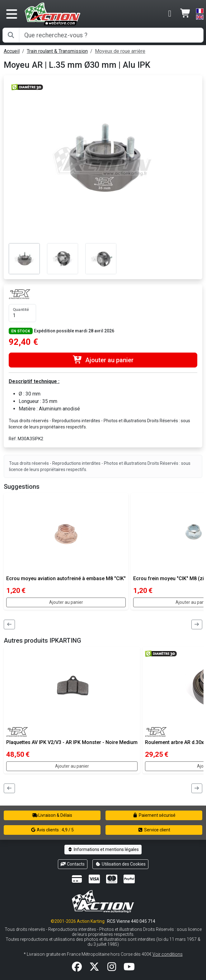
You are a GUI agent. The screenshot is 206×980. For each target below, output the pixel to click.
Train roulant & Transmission (57, 51)
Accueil (12, 51)
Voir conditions (168, 954)
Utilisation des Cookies (120, 864)
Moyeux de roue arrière (120, 51)
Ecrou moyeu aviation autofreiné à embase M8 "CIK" (66, 578)
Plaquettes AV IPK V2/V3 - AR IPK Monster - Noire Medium (72, 742)
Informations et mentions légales (103, 849)
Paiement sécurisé (154, 815)
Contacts (73, 864)
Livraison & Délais (52, 815)
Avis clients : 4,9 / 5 (52, 830)
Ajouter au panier (103, 360)
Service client (154, 830)
